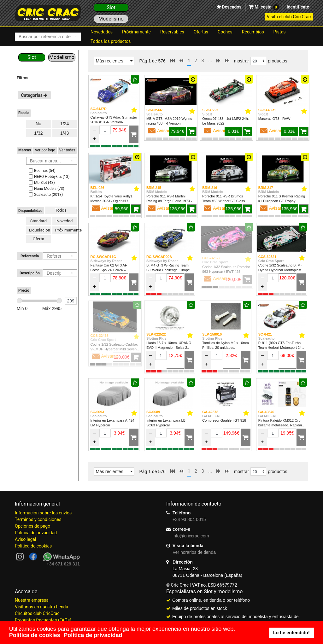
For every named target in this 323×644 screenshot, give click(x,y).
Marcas (25, 150)
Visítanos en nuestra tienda (41, 607)
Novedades (102, 32)
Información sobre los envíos (43, 513)
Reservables (172, 32)
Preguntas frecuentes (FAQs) (43, 620)
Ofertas (201, 32)
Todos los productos (111, 41)
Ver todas (67, 150)
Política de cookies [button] (35, 635)
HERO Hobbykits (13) (49, 177)
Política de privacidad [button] (93, 635)
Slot (111, 7)
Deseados (231, 7)
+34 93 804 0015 (189, 519)
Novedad (65, 221)
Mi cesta (266, 7)
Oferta (38, 239)
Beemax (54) (42, 171)
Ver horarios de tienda (194, 552)
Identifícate (298, 7)
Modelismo (111, 19)
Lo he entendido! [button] (291, 633)
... (210, 61)
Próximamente (136, 32)
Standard (38, 221)
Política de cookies (33, 546)
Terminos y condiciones (38, 519)
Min (22, 308)
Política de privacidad (36, 533)
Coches (225, 32)
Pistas (280, 32)
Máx (52, 308)
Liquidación (40, 230)
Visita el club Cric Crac (289, 17)
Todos (61, 210)
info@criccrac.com (191, 536)
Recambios (253, 32)
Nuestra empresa (32, 600)
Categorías (34, 95)
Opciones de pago (32, 526)
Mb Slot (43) (41, 183)
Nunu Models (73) (46, 189)
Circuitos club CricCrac (37, 613)
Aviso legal (25, 539)
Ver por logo (45, 150)
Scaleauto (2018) (45, 195)
